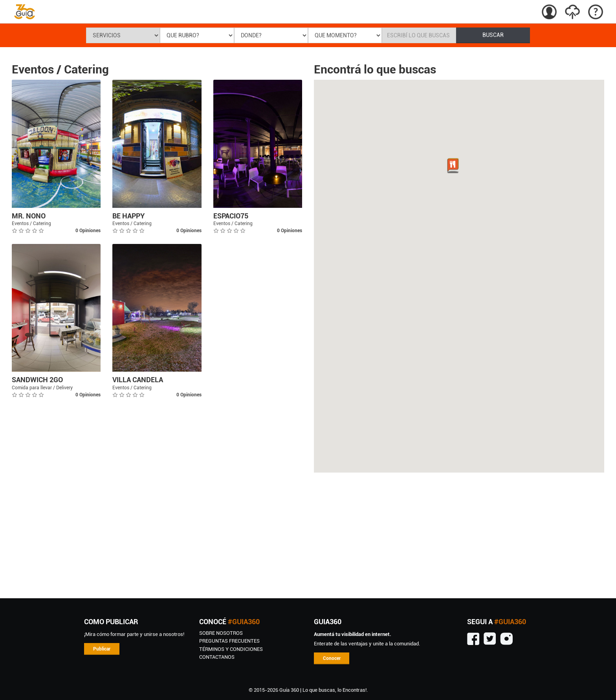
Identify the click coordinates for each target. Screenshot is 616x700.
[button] (453, 166)
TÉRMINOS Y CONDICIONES (231, 649)
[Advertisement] (308, 535)
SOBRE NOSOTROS (221, 633)
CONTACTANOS (217, 657)
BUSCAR (493, 35)
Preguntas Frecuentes (229, 641)
